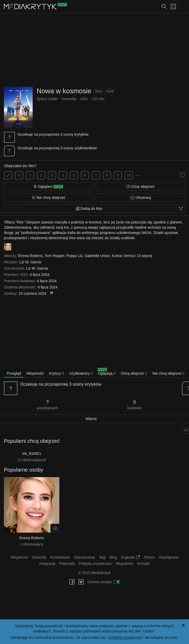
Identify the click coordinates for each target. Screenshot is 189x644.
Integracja (47, 564)
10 (129, 175)
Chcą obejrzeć (134, 373)
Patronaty (67, 564)
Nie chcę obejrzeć (48, 198)
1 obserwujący (32, 544)
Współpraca (169, 557)
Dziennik (39, 557)
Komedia (69, 99)
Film (110, 91)
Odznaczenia (84, 557)
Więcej (91, 419)
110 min (98, 99)
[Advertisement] (95, 50)
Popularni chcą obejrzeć (32, 441)
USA (84, 99)
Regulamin (125, 564)
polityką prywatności (126, 637)
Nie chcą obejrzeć (168, 373)
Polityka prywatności (96, 564)
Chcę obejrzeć (141, 187)
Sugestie (130, 557)
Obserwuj (141, 198)
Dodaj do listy (89, 209)
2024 (98, 91)
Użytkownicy (81, 373)
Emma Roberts (32, 538)
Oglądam (49, 187)
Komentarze (60, 557)
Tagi (102, 557)
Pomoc (150, 557)
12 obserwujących (32, 460)
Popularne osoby (24, 470)
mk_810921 (32, 454)
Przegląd (14, 373)
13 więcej (145, 256)
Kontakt (143, 564)
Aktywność (35, 373)
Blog (113, 557)
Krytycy (56, 373)
